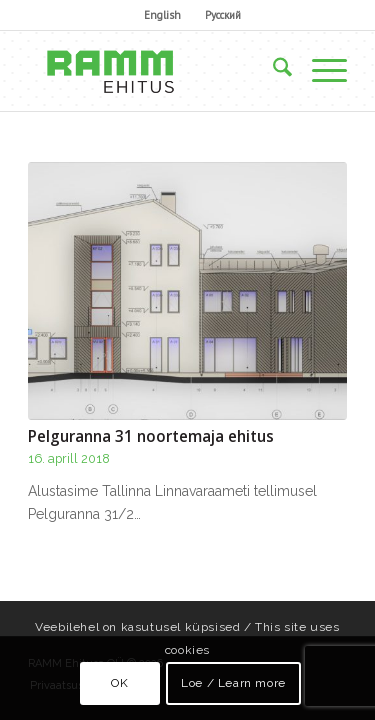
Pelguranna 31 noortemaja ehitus (151, 436)
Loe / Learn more (233, 683)
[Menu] (319, 71)
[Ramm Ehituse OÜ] (155, 71)
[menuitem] (163, 15)
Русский (223, 15)
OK (119, 683)
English (162, 15)
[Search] (272, 71)
